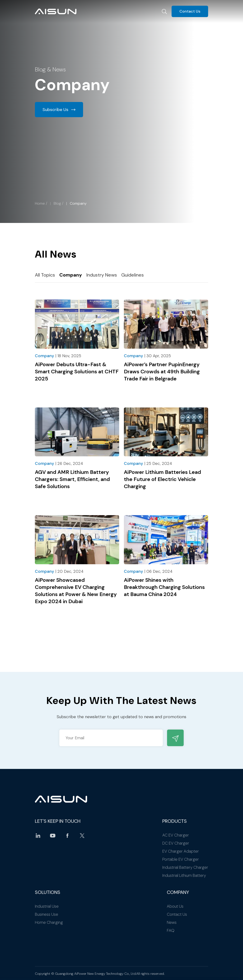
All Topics (45, 275)
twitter (82, 836)
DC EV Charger (176, 843)
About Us (175, 906)
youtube (53, 836)
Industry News (102, 275)
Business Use (47, 914)
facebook (67, 836)
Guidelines (133, 275)
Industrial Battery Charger (185, 867)
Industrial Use (47, 906)
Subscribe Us (55, 110)
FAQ (171, 930)
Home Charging (49, 922)
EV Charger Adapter (181, 851)
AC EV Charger (176, 835)
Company (71, 275)
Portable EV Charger (181, 859)
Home (40, 203)
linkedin (38, 836)
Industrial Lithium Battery (184, 875)
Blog (57, 203)
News (172, 922)
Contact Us (190, 11)
